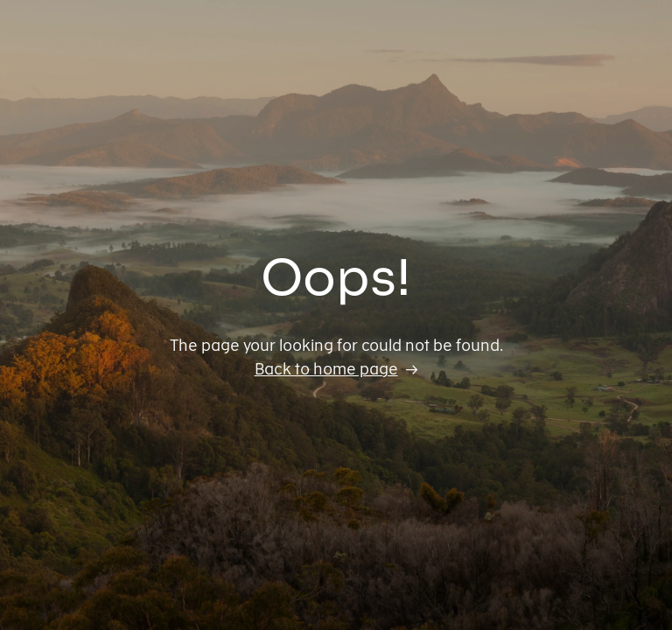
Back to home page (326, 369)
